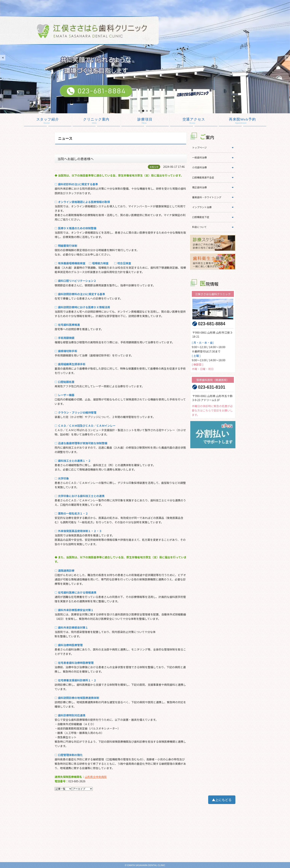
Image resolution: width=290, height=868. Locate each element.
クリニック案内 (96, 119)
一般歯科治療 (200, 157)
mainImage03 (147, 111)
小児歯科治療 (200, 167)
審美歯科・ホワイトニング (207, 197)
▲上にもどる (222, 800)
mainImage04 (151, 111)
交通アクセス (194, 119)
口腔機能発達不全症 (203, 177)
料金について (199, 227)
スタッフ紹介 (48, 119)
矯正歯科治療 (200, 187)
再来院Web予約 (242, 119)
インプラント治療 (202, 207)
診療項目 (145, 119)
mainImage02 (143, 111)
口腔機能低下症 (201, 217)
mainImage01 (139, 111)
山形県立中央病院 (96, 777)
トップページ (200, 147)
